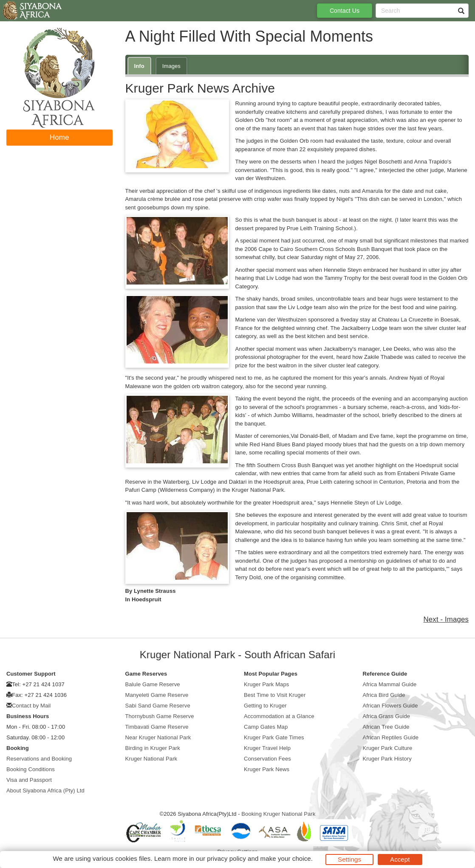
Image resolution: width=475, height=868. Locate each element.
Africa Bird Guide (384, 695)
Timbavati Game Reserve (157, 727)
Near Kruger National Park (158, 737)
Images (171, 66)
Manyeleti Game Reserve (157, 695)
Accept (400, 859)
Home (59, 137)
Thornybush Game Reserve (160, 716)
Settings (349, 859)
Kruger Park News (267, 769)
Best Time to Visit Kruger (275, 695)
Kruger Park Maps (266, 684)
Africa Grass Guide (387, 716)
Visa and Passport (29, 780)
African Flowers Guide (390, 706)
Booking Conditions (31, 769)
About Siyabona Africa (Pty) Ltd (45, 790)
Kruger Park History (387, 759)
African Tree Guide (386, 727)
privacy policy (226, 858)
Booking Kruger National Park (278, 814)
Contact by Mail (31, 706)
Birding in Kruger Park (153, 748)
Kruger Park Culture (388, 748)
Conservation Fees (267, 759)
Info (139, 66)
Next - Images (446, 619)
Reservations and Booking (39, 759)
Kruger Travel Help (267, 748)
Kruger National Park (151, 759)
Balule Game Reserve (153, 684)
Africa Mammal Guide (390, 684)
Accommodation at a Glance (279, 716)
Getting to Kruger (265, 706)
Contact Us (345, 11)
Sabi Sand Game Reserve (158, 706)
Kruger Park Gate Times (274, 737)
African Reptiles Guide (391, 737)
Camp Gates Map (266, 727)
